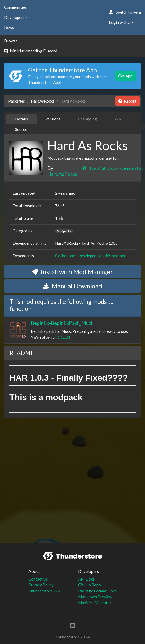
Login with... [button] (120, 22)
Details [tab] (21, 119)
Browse (11, 41)
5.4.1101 (64, 337)
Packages (17, 101)
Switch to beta (125, 12)
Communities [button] (16, 7)
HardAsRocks (43, 101)
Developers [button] (14, 17)
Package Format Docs (97, 591)
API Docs (86, 579)
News (9, 27)
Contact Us (38, 579)
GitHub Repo (89, 585)
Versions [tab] (53, 119)
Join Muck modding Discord (31, 51)
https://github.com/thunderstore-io (113, 168)
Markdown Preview (95, 597)
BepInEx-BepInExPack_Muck (62, 323)
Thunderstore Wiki (45, 591)
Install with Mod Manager (72, 272)
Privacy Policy (41, 585)
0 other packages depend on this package (91, 256)
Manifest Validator (95, 603)
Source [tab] (21, 129)
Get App (125, 76)
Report (127, 101)
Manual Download (73, 286)
